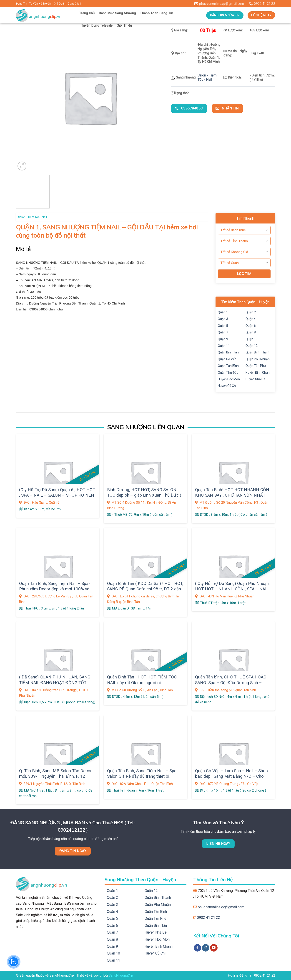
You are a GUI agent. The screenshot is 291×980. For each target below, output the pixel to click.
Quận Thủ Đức (228, 373)
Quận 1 (223, 312)
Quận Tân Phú (256, 366)
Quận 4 (251, 319)
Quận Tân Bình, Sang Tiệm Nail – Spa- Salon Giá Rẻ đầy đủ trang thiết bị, (142, 774)
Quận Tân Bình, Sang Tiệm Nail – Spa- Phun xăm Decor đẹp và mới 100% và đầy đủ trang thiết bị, (54, 589)
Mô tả (24, 249)
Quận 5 (223, 326)
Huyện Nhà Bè (255, 379)
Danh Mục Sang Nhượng (117, 13)
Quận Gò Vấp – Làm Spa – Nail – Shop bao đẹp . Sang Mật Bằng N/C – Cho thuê (231, 776)
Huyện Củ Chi (227, 386)
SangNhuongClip (121, 976)
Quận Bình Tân (228, 352)
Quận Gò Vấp (227, 359)
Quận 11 (224, 346)
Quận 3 (223, 319)
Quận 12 (252, 346)
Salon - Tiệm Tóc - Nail (207, 78)
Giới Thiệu (124, 26)
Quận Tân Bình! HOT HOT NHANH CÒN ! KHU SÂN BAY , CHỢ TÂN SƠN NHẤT (233, 493)
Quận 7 (223, 332)
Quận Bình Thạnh (258, 352)
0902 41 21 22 (208, 918)
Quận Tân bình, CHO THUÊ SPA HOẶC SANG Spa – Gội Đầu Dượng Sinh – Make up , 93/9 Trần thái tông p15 (231, 683)
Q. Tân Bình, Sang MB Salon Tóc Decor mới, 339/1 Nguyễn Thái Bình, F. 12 (55, 774)
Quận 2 (251, 312)
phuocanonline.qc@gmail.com (221, 907)
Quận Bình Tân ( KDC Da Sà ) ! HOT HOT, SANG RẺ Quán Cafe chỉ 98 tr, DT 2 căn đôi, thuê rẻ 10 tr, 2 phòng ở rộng (145, 589)
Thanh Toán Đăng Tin (156, 13)
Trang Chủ (87, 13)
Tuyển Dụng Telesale (97, 26)
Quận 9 (223, 339)
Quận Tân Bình (228, 366)
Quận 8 (251, 332)
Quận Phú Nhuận (258, 359)
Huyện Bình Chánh (258, 373)
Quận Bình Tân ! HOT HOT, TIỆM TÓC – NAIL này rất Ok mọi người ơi (144, 680)
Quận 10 (252, 339)
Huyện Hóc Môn (229, 379)
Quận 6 (251, 326)
